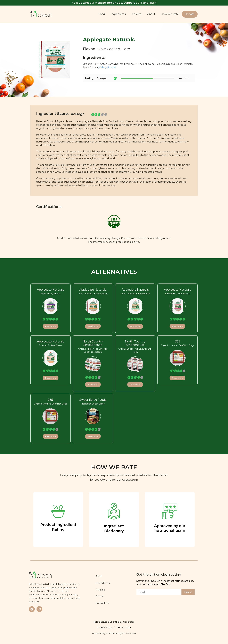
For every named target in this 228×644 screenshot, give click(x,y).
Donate (190, 14)
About (151, 14)
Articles (136, 14)
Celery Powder (108, 67)
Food (102, 14)
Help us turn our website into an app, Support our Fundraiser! (114, 3)
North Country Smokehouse (93, 343)
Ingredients (118, 14)
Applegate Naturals (51, 290)
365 (178, 341)
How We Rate (170, 14)
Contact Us (102, 603)
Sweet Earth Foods (93, 400)
